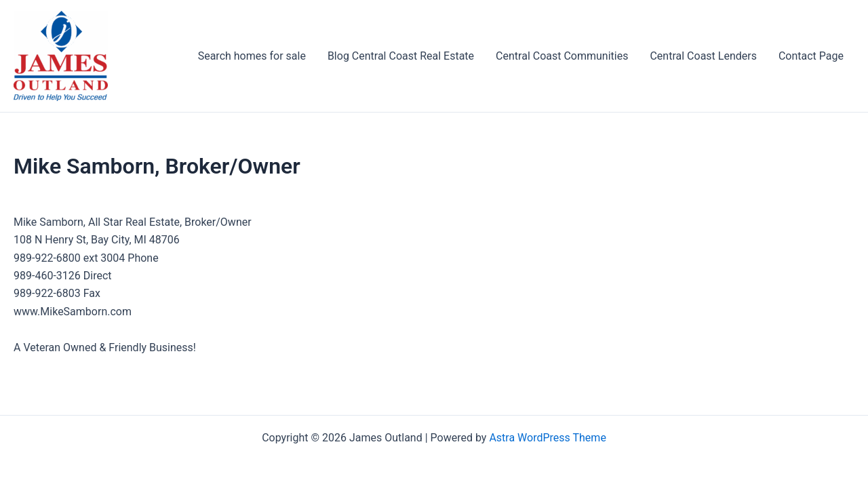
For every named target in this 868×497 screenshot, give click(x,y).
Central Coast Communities (562, 56)
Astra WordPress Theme (547, 438)
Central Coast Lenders (703, 56)
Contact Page (811, 56)
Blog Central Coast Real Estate (401, 56)
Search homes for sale (252, 56)
